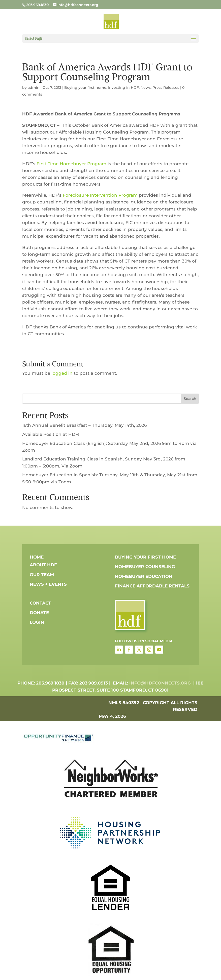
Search (190, 399)
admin (34, 88)
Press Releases (166, 88)
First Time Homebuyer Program (71, 164)
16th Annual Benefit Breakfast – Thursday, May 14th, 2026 (84, 425)
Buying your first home (85, 88)
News (146, 88)
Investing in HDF (123, 88)
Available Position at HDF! (51, 434)
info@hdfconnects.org (160, 683)
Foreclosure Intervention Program (100, 195)
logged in (62, 373)
